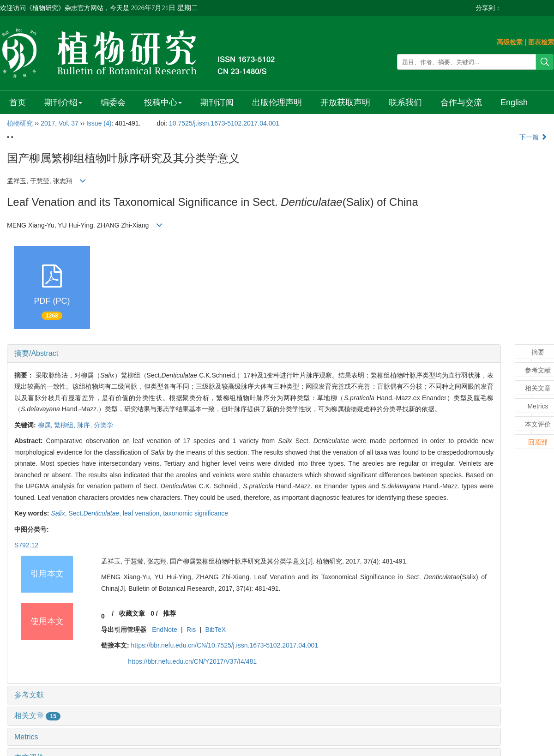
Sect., (96, 513)
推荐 (169, 613)
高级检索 (510, 42)
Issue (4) (99, 123)
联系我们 (405, 102)
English (514, 102)
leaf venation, (143, 513)
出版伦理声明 (277, 102)
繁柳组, (66, 425)
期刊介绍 (63, 102)
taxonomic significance (196, 513)
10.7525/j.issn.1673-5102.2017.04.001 (224, 123)
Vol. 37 (69, 123)
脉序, (85, 425)
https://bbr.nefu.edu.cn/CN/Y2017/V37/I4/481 (192, 661)
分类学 (103, 425)
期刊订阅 (217, 102)
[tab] (254, 354)
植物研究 (20, 123)
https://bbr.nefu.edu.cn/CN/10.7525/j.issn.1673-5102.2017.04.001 (225, 645)
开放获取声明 (345, 102)
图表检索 (541, 42)
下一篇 (533, 137)
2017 (48, 123)
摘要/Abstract (36, 353)
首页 (18, 102)
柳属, (46, 425)
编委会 (113, 102)
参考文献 (29, 695)
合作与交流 (461, 102)
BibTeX (216, 630)
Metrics (26, 737)
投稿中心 (163, 102)
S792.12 (26, 545)
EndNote (164, 630)
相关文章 (37, 716)
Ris (191, 630)
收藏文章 (132, 613)
